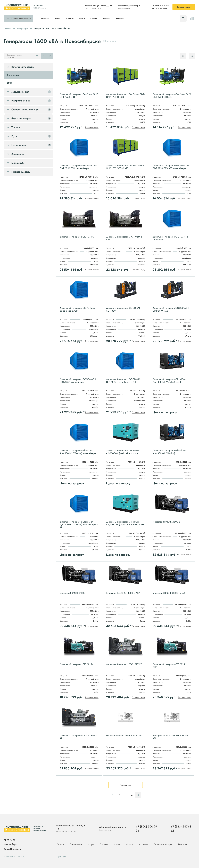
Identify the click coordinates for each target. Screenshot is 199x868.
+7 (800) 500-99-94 (160, 6)
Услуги (58, 19)
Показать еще (126, 785)
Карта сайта (61, 857)
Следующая (138, 795)
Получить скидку (92, 127)
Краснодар (10, 840)
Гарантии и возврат (163, 844)
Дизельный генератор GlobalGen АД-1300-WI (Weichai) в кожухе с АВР (125, 523)
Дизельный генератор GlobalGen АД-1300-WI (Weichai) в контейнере (78, 452)
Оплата (94, 19)
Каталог (21, 19)
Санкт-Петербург (12, 849)
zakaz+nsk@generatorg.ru (129, 6)
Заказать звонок (184, 7)
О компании (44, 19)
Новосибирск (11, 845)
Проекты (70, 19)
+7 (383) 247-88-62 (160, 8)
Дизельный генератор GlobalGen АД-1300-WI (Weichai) (169, 452)
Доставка (106, 19)
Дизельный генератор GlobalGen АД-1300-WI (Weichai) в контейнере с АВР (79, 525)
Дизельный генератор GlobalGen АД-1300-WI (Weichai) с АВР (169, 381)
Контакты (120, 19)
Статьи (82, 19)
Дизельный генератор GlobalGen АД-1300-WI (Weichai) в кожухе (123, 452)
